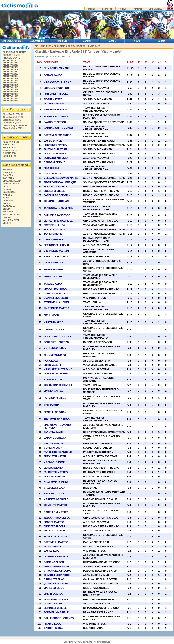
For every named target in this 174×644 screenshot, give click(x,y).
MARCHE (7, 195)
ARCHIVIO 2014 (10, 85)
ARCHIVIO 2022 (10, 67)
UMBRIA (7, 217)
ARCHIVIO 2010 (10, 94)
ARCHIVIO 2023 (10, 65)
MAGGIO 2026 (10, 150)
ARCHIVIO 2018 (10, 76)
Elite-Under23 (156, 9)
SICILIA (7, 209)
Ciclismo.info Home (12, 41)
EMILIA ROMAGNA (12, 181)
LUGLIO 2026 (9, 156)
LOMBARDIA (9, 192)
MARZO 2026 (9, 145)
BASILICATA (9, 172)
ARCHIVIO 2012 (10, 89)
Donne (92, 9)
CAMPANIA (8, 178)
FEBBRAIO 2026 (11, 142)
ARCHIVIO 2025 (10, 60)
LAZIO (6, 186)
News (137, 41)
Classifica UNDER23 (13, 117)
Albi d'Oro (62, 41)
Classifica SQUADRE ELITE (15, 126)
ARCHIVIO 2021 (10, 69)
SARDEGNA (9, 206)
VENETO (7, 223)
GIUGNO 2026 (10, 153)
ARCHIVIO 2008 (10, 98)
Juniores (138, 9)
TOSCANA (8, 212)
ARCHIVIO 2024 (10, 63)
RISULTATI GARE (11, 55)
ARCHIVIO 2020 (10, 72)
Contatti (162, 41)
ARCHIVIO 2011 (10, 92)
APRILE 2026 (9, 148)
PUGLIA (7, 203)
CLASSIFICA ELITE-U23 (15, 52)
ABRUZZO (8, 170)
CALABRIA (8, 175)
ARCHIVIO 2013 (10, 87)
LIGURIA (7, 189)
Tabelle (112, 41)
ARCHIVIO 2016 (10, 80)
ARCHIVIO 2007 (10, 101)
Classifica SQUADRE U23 (14, 128)
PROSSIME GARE (12, 58)
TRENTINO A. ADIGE (13, 215)
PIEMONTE (8, 201)
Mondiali (87, 41)
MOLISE (7, 198)
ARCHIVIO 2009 (10, 96)
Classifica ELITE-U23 (13, 114)
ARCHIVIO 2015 (10, 83)
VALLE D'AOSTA (11, 220)
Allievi (123, 9)
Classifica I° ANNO (12, 120)
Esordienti (107, 9)
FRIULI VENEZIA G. (12, 184)
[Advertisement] (16, 285)
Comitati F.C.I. (37, 41)
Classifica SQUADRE (13, 123)
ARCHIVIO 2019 (10, 74)
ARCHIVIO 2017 (10, 78)
